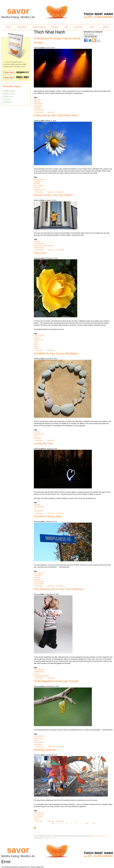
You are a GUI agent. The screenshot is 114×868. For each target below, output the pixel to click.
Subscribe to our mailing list (93, 32)
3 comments (60, 821)
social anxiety (38, 106)
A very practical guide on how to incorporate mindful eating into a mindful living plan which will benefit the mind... (15, 64)
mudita (36, 346)
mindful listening (39, 248)
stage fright (37, 108)
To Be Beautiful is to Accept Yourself (56, 681)
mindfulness (38, 181)
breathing (37, 184)
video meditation (39, 186)
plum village (38, 438)
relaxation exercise (40, 190)
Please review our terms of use (99, 836)
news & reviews (38, 27)
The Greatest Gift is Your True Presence (59, 589)
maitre (36, 342)
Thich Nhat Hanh (39, 110)
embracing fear (39, 511)
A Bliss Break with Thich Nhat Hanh (56, 115)
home (8, 27)
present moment (39, 584)
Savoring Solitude (45, 750)
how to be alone (39, 815)
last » (94, 823)
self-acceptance (39, 742)
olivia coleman (38, 104)
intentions (37, 578)
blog (66, 27)
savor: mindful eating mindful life (44, 246)
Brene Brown (38, 738)
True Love (40, 253)
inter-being (37, 100)
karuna (36, 344)
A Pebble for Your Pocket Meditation (56, 353)
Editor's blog (39, 250)
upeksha (36, 348)
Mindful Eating (9, 91)
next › (87, 823)
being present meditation (41, 676)
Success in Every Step (48, 516)
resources (55, 27)
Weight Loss (8, 96)
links (92, 27)
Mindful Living (9, 94)
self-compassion (39, 582)
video (36, 436)
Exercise (7, 99)
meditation (37, 102)
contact (106, 27)
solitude (36, 819)
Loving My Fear (43, 443)
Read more (51, 112)
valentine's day (38, 340)
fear (35, 509)
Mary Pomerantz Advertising (49, 838)
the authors (22, 27)
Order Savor (16, 72)
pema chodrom (39, 817)
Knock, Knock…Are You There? (53, 195)
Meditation (8, 102)
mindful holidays (39, 672)
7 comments (60, 513)
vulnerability (38, 744)
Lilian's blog (39, 192)
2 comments (60, 192)
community (78, 27)
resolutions (37, 580)
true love (37, 338)
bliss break (37, 188)
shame (36, 740)
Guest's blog (39, 112)
